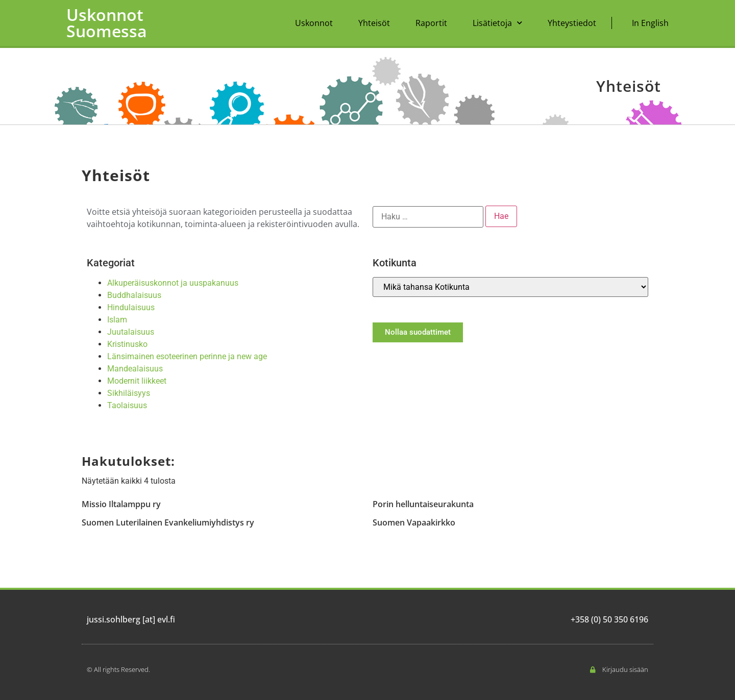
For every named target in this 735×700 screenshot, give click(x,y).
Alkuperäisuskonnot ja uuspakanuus (173, 283)
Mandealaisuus (135, 369)
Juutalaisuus (131, 332)
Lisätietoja (497, 23)
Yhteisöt (374, 23)
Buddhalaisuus (134, 295)
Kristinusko (127, 344)
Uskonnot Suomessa (107, 23)
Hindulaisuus (131, 307)
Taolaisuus (127, 405)
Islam (117, 320)
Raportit (431, 23)
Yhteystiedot (572, 23)
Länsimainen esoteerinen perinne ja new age (187, 356)
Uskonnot (314, 23)
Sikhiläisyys (129, 393)
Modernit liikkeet (137, 381)
